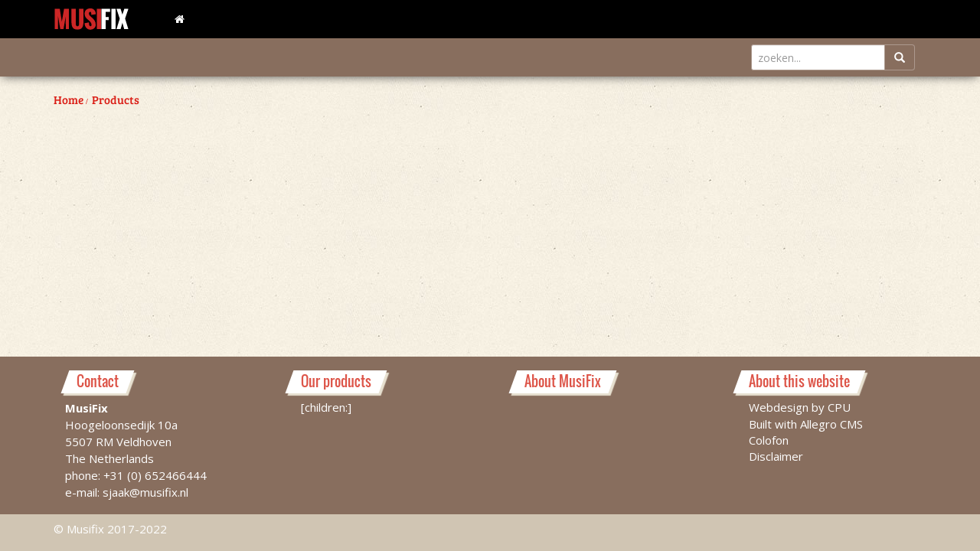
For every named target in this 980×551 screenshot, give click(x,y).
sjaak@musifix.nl (145, 492)
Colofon (769, 440)
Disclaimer (776, 456)
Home (69, 99)
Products (116, 99)
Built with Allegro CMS (806, 424)
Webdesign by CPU (800, 407)
